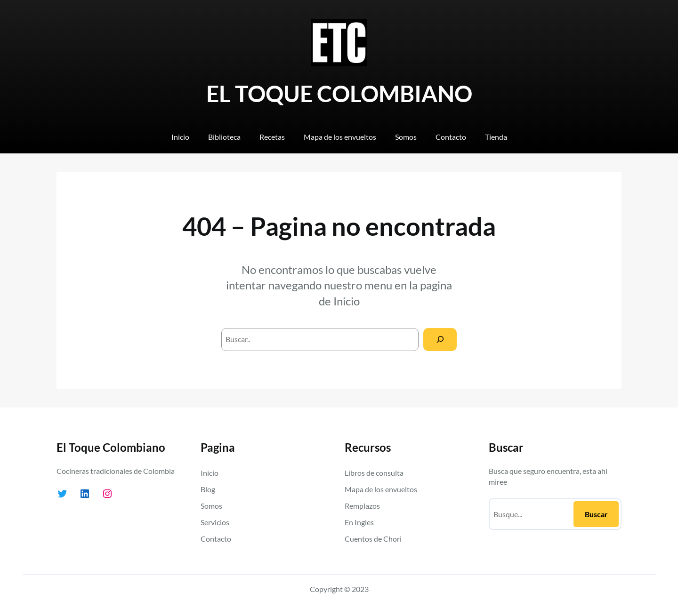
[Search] (440, 340)
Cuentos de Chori (373, 539)
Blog (208, 489)
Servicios (215, 522)
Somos (211, 506)
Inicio (347, 301)
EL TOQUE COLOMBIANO (339, 93)
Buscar (596, 514)
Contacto (216, 539)
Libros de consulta (374, 473)
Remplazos (362, 506)
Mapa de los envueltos (381, 489)
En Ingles (359, 522)
